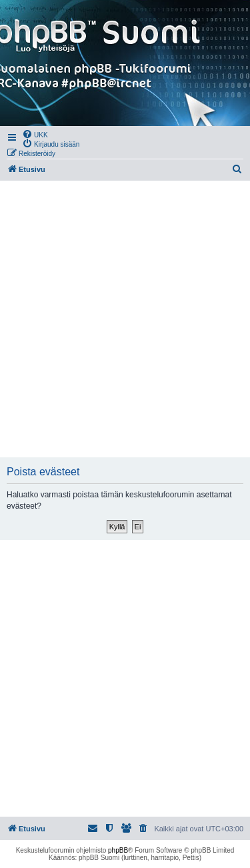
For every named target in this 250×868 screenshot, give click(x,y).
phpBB (118, 850)
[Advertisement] (125, 319)
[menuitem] (35, 134)
